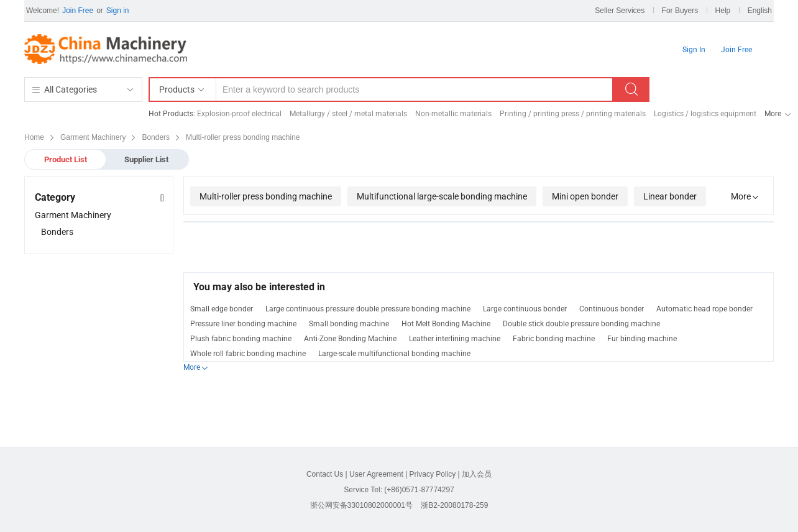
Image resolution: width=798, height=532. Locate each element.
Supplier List (146, 159)
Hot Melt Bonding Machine (446, 324)
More (773, 114)
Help (723, 11)
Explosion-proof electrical (239, 114)
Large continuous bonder (525, 309)
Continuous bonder (612, 309)
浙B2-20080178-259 (454, 505)
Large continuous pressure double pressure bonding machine (368, 309)
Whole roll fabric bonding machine (248, 354)
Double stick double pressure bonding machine (581, 324)
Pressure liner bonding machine (243, 324)
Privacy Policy (433, 474)
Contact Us (325, 474)
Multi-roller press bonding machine (266, 196)
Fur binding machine (642, 339)
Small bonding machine (349, 324)
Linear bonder (670, 196)
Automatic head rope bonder (704, 309)
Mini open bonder (585, 196)
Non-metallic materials (453, 114)
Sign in (118, 11)
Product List (66, 159)
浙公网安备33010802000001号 (361, 505)
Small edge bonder (222, 309)
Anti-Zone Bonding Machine (350, 339)
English (760, 11)
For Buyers (680, 11)
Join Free (78, 11)
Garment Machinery (73, 215)
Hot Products (171, 114)
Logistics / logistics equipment (705, 114)
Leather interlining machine (455, 339)
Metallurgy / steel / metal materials (348, 114)
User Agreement (376, 474)
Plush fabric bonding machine (241, 339)
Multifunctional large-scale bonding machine (442, 196)
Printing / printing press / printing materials (573, 114)
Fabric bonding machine (554, 339)
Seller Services (620, 11)
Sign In (694, 50)
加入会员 (477, 474)
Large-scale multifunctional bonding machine (394, 354)
